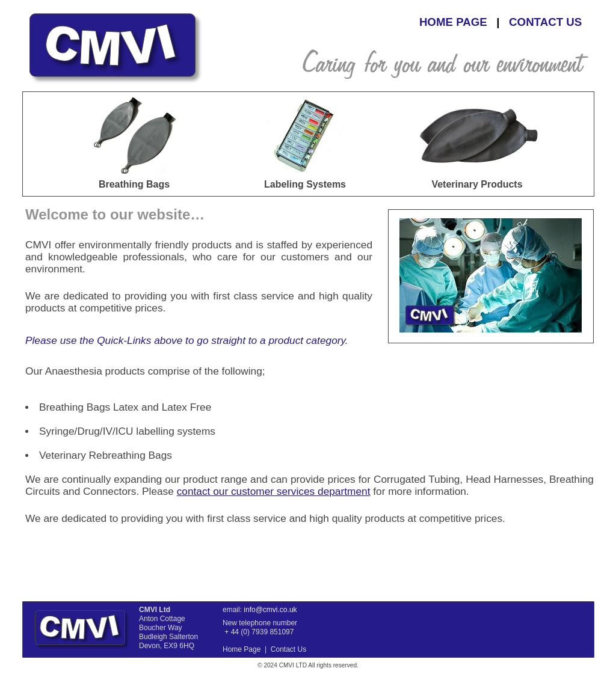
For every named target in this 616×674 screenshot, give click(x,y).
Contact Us (288, 649)
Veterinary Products (477, 184)
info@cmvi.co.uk (270, 610)
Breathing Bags (134, 184)
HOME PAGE (453, 22)
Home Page (242, 649)
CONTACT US (545, 22)
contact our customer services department (274, 491)
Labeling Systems (305, 184)
